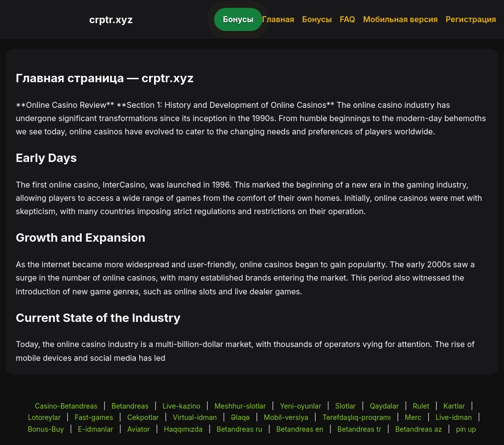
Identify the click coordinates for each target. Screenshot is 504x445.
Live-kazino (181, 406)
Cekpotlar (143, 417)
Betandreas (130, 406)
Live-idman (454, 417)
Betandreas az (419, 429)
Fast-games (94, 417)
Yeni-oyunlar (301, 406)
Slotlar (346, 406)
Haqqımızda (183, 429)
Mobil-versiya (286, 417)
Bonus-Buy (46, 429)
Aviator (139, 429)
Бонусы (238, 19)
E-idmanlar (95, 429)
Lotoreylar (45, 417)
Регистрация (471, 19)
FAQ (347, 19)
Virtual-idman (195, 417)
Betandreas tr (359, 429)
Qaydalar (384, 406)
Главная (278, 19)
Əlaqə (240, 417)
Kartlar (454, 406)
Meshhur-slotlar (240, 406)
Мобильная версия (401, 19)
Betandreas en (300, 429)
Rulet (421, 406)
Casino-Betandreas (66, 406)
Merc (413, 417)
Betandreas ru (239, 429)
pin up (466, 429)
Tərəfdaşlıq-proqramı (357, 417)
